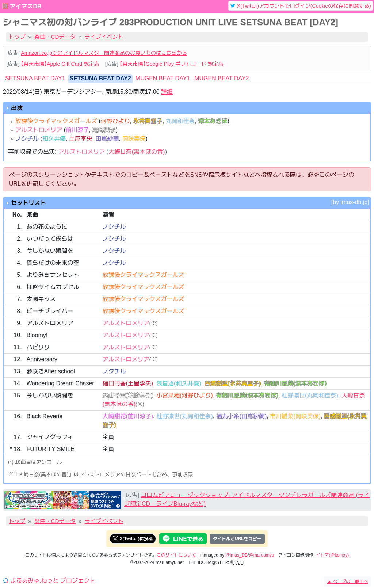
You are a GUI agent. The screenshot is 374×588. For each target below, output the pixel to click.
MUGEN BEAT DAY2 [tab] (222, 78)
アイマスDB (25, 6)
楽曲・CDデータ (55, 37)
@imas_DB (236, 555)
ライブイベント (104, 37)
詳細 (167, 92)
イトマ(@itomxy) (333, 555)
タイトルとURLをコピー (237, 539)
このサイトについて (176, 555)
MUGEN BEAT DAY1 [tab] (163, 78)
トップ (17, 37)
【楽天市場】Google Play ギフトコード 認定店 (172, 64)
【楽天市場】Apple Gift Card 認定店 (60, 64)
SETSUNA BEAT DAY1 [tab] (35, 78)
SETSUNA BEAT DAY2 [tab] (100, 78)
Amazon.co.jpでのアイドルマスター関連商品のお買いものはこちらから (104, 53)
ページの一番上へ (348, 581)
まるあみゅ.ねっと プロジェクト (53, 581)
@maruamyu (262, 555)
